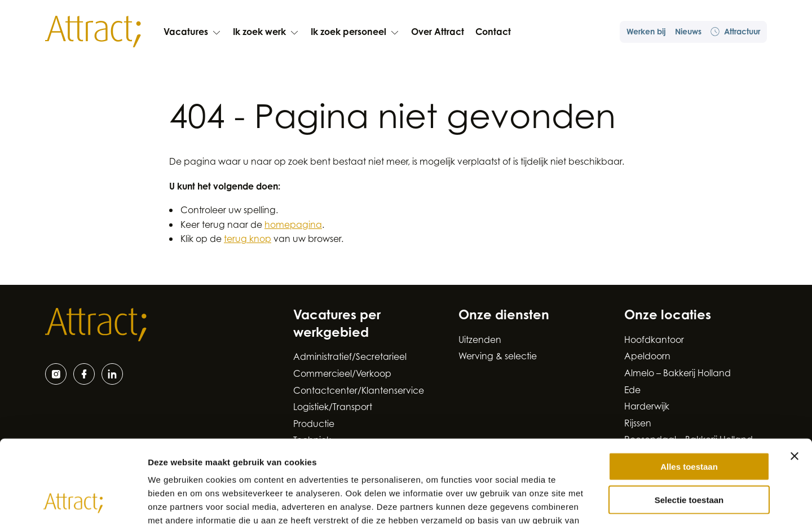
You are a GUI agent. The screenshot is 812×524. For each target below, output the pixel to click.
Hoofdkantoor (654, 341)
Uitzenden (480, 341)
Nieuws (688, 33)
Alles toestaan (689, 389)
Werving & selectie (498, 357)
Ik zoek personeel (355, 33)
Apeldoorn (647, 357)
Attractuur (735, 32)
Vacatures (193, 33)
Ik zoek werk (266, 33)
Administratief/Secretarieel (350, 358)
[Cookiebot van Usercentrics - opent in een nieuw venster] (73, 502)
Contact (493, 33)
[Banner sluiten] (795, 378)
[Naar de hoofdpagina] (93, 32)
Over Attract (438, 33)
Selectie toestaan (689, 422)
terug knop (248, 240)
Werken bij (646, 33)
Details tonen (609, 502)
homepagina (293, 226)
